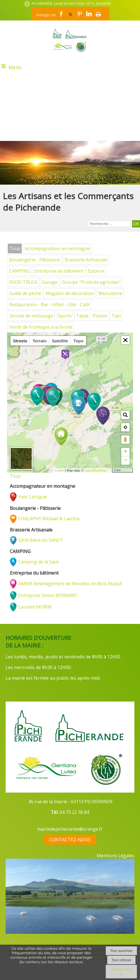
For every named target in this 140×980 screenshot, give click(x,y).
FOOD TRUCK (23, 282)
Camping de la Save (39, 562)
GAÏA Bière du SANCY (41, 540)
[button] (125, 340)
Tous (15, 249)
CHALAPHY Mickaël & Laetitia (49, 519)
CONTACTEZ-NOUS (70, 840)
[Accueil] (70, 40)
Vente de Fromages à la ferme (41, 327)
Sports (65, 316)
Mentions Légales (116, 856)
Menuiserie (110, 293)
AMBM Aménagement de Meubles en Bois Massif (70, 584)
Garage (50, 282)
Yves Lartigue (33, 497)
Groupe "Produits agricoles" (91, 282)
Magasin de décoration (70, 293)
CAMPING (20, 271)
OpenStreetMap (95, 470)
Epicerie (96, 271)
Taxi (116, 316)
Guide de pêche (25, 293)
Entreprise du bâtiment (59, 271)
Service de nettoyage (31, 316)
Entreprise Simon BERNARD (48, 595)
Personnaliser (121, 972)
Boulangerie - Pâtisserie (35, 260)
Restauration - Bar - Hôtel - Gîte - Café (49, 305)
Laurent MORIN (35, 607)
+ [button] (126, 452)
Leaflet (60, 470)
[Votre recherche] (110, 224)
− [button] (126, 461)
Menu (15, 67)
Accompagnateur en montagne (57, 249)
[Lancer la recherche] (136, 224)
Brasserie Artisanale (86, 260)
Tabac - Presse (92, 316)
